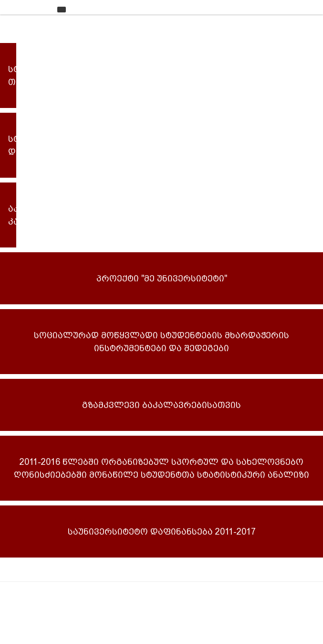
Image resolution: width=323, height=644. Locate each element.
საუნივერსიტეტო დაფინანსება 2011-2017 (162, 531)
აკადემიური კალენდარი (12, 215)
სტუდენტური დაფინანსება (12, 145)
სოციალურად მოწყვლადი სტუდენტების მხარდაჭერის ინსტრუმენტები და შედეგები (161, 342)
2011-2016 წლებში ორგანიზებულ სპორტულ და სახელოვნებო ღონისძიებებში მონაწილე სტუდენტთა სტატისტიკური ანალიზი (161, 468)
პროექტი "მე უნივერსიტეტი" (162, 278)
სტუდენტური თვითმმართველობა (12, 75)
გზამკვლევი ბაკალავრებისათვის (161, 405)
